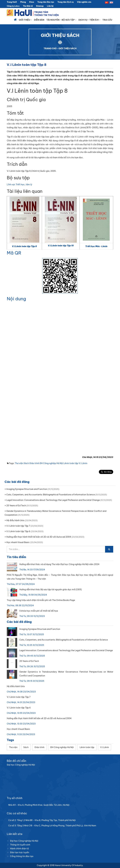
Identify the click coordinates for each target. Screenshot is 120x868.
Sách (26, 463)
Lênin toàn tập (71, 463)
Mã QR (14, 253)
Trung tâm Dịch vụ (66, 2)
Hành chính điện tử (19, 849)
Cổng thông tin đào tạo (22, 856)
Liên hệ (50, 6)
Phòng (23, 2)
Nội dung (16, 299)
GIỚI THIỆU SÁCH (67, 48)
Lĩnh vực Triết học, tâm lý (19, 184)
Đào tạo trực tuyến (20, 852)
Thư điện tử (28, 6)
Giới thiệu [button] (25, 20)
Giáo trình (34, 463)
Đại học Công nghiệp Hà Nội (24, 841)
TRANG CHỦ (50, 48)
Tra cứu (107, 20)
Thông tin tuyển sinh (20, 845)
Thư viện (19, 463)
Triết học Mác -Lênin (96, 246)
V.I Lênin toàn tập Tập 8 (24, 246)
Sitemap (40, 6)
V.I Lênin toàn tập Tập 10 (61, 246)
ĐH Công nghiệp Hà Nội (51, 463)
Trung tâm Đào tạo (46, 2)
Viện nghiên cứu (84, 2)
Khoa (32, 2)
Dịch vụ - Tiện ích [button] (89, 20)
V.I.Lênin (83, 463)
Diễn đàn (39, 20)
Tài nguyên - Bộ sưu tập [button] (61, 20)
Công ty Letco (13, 6)
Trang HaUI (12, 2)
